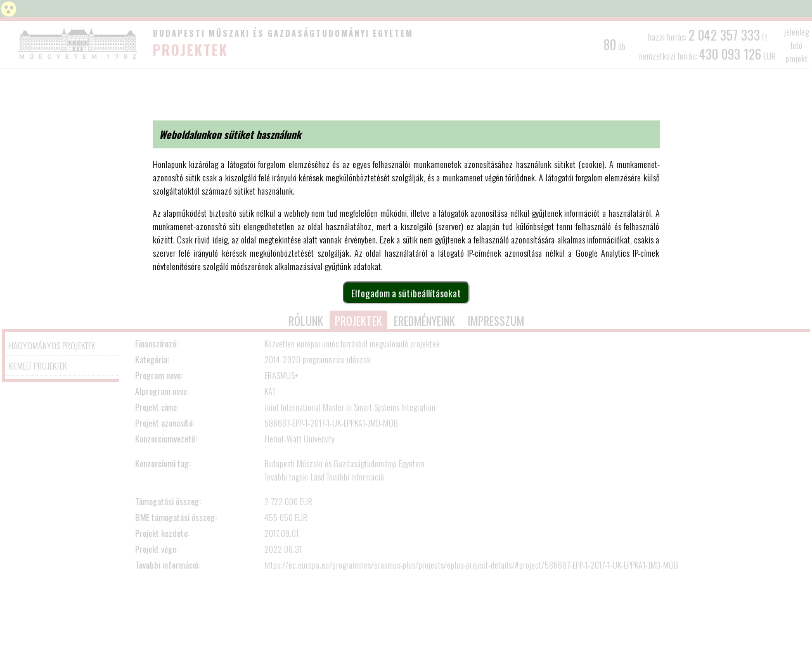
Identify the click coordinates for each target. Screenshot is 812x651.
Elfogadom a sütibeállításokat (406, 293)
